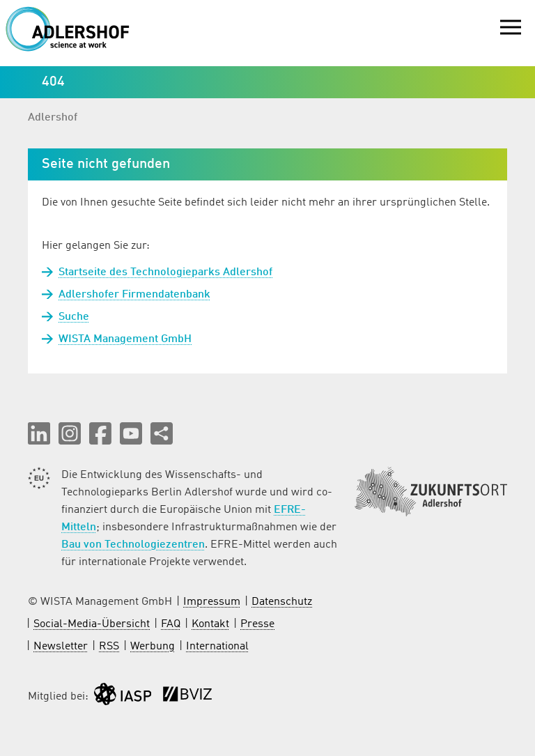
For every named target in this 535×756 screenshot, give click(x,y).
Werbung (153, 647)
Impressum (212, 602)
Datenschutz (282, 602)
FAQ (171, 624)
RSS (109, 647)
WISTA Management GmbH (125, 339)
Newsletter (61, 647)
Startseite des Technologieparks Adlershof (165, 272)
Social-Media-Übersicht (92, 624)
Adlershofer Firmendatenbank (134, 295)
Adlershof (53, 118)
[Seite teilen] (162, 433)
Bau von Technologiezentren (133, 545)
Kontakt (210, 624)
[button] (39, 433)
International (217, 647)
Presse (257, 624)
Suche (74, 317)
